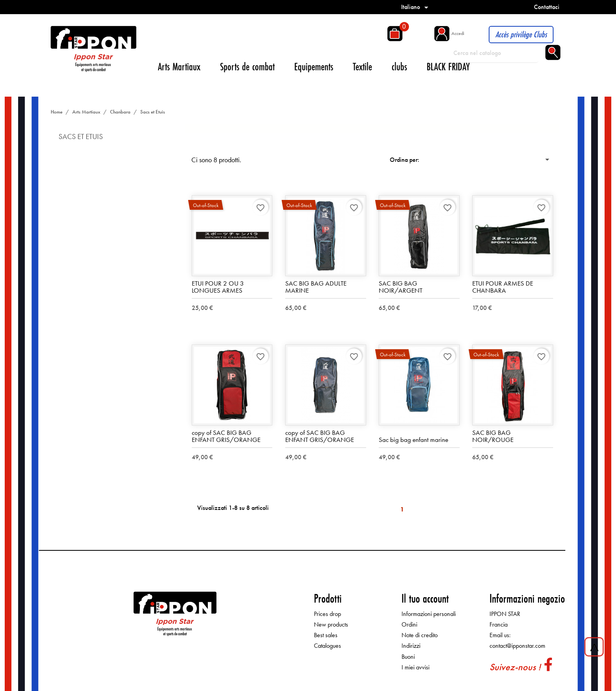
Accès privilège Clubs (521, 34)
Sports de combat (247, 67)
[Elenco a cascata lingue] (416, 7)
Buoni (408, 657)
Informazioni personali (429, 614)
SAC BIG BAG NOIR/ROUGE (493, 436)
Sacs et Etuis (81, 137)
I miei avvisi (415, 667)
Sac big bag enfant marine (413, 440)
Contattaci (547, 7)
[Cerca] (496, 53)
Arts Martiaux (179, 67)
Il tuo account (425, 598)
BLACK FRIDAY (448, 67)
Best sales (326, 635)
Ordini (409, 624)
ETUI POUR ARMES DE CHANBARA (503, 287)
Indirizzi (411, 646)
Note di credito (420, 635)
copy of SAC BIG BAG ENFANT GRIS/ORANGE (226, 436)
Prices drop (327, 614)
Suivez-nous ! (515, 667)
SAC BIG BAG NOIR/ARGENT (401, 287)
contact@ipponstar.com (517, 646)
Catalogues (327, 646)
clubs (399, 67)
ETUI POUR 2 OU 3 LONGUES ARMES (218, 287)
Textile (362, 67)
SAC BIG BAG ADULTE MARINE (316, 287)
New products (331, 624)
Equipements (314, 67)
